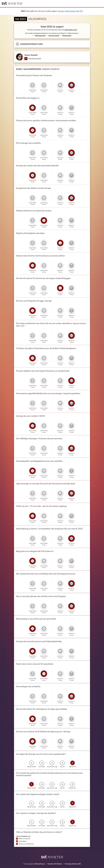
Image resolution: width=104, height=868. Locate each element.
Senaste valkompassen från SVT (70, 11)
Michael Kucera (40, 864)
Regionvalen (67, 36)
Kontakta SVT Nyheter (55, 864)
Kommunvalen (54, 36)
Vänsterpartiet (35, 59)
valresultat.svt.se (71, 30)
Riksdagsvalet (40, 36)
